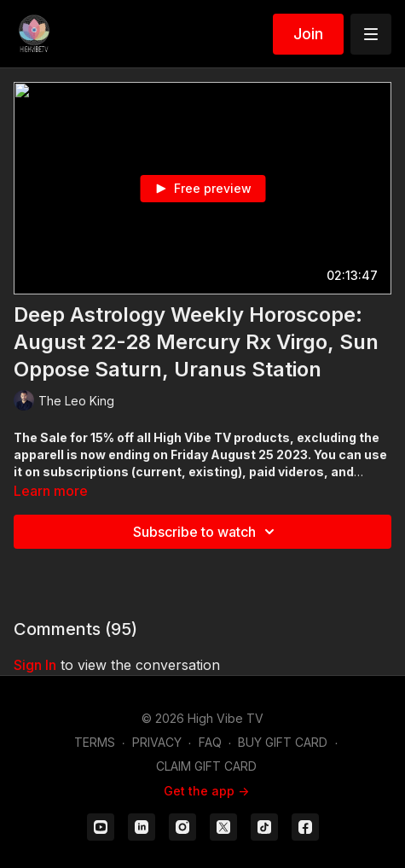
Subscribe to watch (206, 532)
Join (308, 34)
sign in (35, 665)
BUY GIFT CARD (283, 742)
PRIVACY (157, 742)
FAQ (210, 742)
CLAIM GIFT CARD (206, 766)
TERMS (95, 742)
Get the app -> (206, 791)
